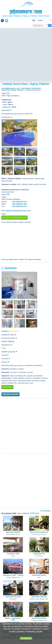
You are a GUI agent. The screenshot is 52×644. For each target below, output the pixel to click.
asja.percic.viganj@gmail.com (15, 218)
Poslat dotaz (7, 387)
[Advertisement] (26, 55)
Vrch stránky (45, 511)
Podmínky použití (34, 632)
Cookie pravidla (17, 632)
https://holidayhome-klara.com (18, 211)
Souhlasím (26, 638)
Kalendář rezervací (11, 394)
